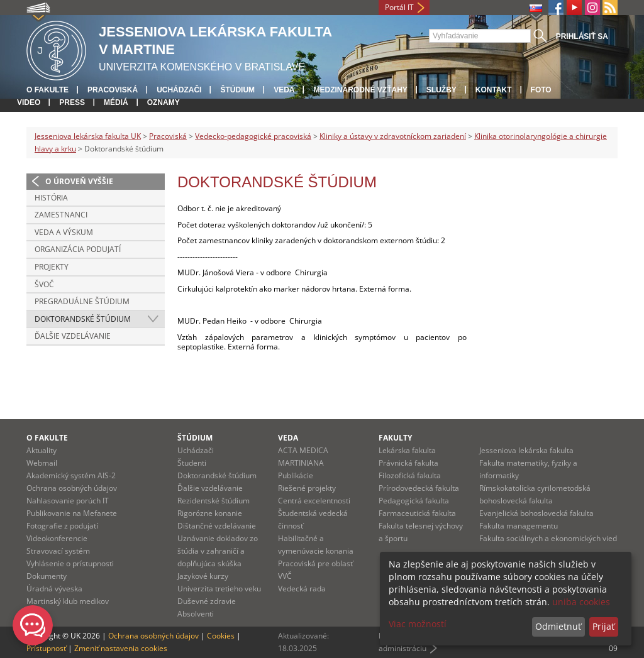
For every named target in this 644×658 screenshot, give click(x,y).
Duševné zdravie (207, 601)
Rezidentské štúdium (214, 501)
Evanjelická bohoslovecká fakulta (536, 513)
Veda (284, 90)
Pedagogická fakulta (414, 501)
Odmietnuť (558, 626)
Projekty (52, 267)
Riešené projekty (307, 488)
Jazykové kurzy (203, 576)
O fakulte (47, 90)
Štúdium (237, 90)
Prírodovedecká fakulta (419, 488)
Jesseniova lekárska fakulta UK (88, 136)
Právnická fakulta (408, 463)
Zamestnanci (61, 215)
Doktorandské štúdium (83, 319)
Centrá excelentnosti (314, 501)
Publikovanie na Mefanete (72, 513)
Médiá (116, 102)
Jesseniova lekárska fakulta (526, 450)
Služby (441, 90)
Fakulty (395, 438)
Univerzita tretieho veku (219, 589)
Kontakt (494, 90)
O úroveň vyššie (79, 181)
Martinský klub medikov (68, 601)
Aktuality (42, 450)
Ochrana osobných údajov (72, 488)
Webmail (42, 463)
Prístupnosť (46, 648)
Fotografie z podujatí (62, 526)
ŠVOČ (44, 284)
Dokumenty (47, 576)
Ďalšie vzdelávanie (73, 336)
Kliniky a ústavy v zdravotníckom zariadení (393, 136)
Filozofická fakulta (410, 475)
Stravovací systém (58, 551)
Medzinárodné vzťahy (360, 90)
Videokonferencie (57, 538)
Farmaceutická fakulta (417, 513)
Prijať (603, 626)
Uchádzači (179, 90)
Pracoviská (113, 90)
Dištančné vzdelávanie (217, 526)
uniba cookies (581, 602)
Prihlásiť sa (582, 36)
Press (72, 102)
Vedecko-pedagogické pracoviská (253, 136)
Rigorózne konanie (210, 513)
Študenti (192, 463)
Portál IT (399, 7)
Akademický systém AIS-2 (71, 475)
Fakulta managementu (519, 526)
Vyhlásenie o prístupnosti (70, 563)
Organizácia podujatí (78, 249)
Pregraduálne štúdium (82, 301)
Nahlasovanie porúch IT (68, 501)
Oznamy (164, 102)
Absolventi (196, 614)
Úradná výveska (54, 589)
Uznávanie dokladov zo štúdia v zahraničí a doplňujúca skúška (218, 551)
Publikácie (296, 475)
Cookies (221, 636)
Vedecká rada (302, 589)
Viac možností (418, 624)
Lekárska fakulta (407, 450)
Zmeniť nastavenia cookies (121, 648)
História (51, 198)
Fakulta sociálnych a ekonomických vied (548, 538)
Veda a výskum (64, 232)
